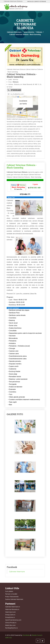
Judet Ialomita (29, 32)
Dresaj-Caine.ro (10, 615)
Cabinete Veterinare (14, 32)
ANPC (7, 638)
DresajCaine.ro (10, 617)
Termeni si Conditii (11, 594)
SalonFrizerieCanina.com (13, 620)
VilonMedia (26, 635)
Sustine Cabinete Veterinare (14, 599)
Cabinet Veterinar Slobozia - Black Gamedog (22, 166)
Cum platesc (9, 591)
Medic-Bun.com (10, 625)
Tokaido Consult (37, 635)
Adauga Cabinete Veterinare (37, 1)
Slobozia (39, 32)
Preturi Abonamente (12, 597)
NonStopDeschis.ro (11, 628)
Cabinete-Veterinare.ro (13, 607)
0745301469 (16, 90)
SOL (11, 638)
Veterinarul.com (10, 612)
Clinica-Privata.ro (11, 623)
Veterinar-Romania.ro (12, 609)
